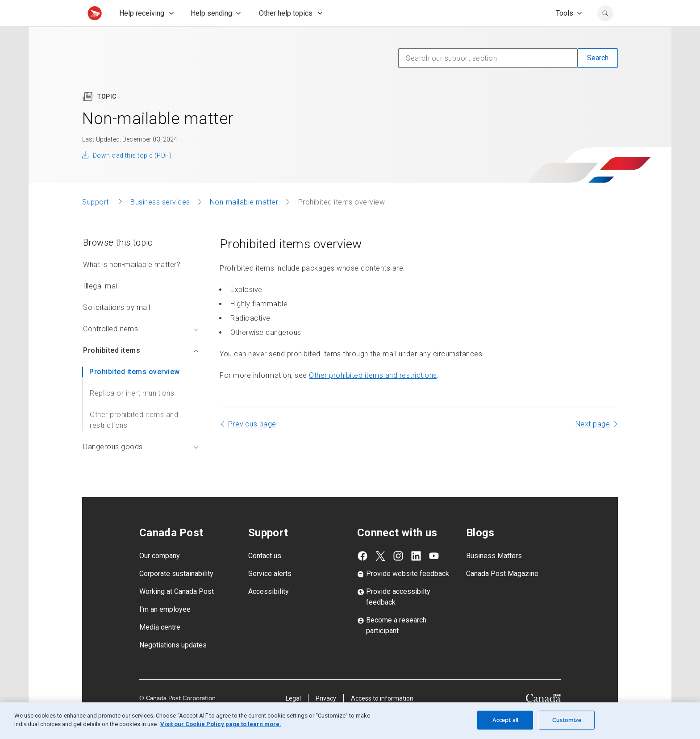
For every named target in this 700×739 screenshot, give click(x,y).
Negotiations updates (173, 665)
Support (96, 222)
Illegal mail (101, 306)
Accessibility (269, 611)
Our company (160, 575)
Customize (567, 720)
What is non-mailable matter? (132, 284)
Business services (160, 222)
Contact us (265, 575)
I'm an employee (165, 629)
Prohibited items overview (135, 391)
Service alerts (270, 593)
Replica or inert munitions (132, 413)
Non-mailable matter (244, 222)
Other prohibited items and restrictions (134, 440)
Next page (593, 444)
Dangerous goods (141, 466)
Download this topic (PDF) (132, 175)
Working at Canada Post (177, 611)
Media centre (160, 647)
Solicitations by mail (117, 327)
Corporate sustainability (176, 593)
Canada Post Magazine (502, 593)
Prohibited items (141, 370)
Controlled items (141, 349)
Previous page (252, 444)
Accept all (505, 720)
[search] (605, 33)
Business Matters (494, 575)
